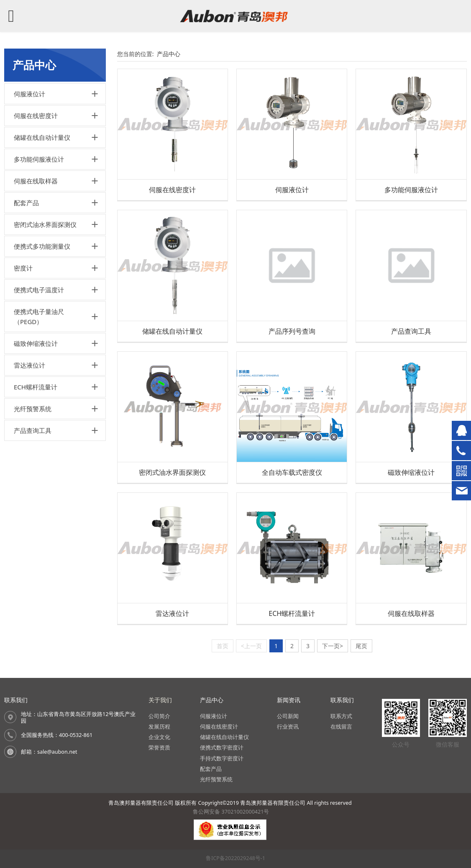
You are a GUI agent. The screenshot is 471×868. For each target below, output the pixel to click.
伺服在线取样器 (36, 181)
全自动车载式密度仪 (292, 472)
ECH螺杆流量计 (36, 387)
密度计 (23, 268)
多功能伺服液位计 (39, 159)
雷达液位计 (29, 365)
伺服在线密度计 (36, 116)
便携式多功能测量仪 (42, 246)
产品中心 (169, 54)
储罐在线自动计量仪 (42, 137)
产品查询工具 (33, 430)
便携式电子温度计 (39, 290)
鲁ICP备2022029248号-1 (235, 858)
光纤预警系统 (33, 409)
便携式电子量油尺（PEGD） (39, 317)
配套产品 (26, 203)
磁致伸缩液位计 (36, 343)
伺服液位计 (29, 94)
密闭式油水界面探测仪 (45, 224)
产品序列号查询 (292, 331)
